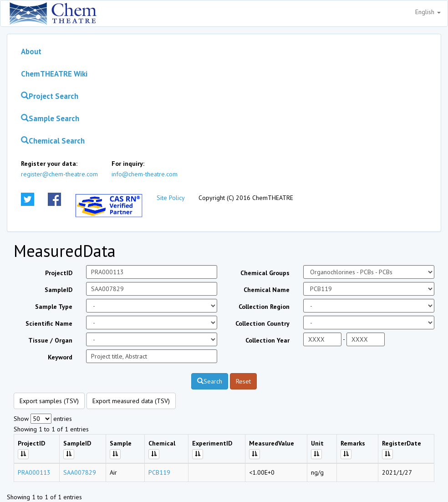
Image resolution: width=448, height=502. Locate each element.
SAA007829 (80, 472)
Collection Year (267, 340)
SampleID (59, 290)
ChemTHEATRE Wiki (54, 74)
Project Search (50, 96)
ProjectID (59, 273)
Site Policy (171, 198)
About (31, 51)
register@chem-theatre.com (59, 174)
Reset (243, 381)
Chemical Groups (265, 273)
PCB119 (159, 472)
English (428, 12)
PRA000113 (34, 472)
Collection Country (262, 323)
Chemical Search (53, 141)
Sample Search (50, 118)
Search (210, 381)
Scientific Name (49, 323)
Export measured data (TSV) (131, 401)
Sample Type (54, 307)
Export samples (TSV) (49, 401)
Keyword (60, 357)
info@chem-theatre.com (145, 174)
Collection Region (264, 307)
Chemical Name (267, 290)
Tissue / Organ (50, 340)
